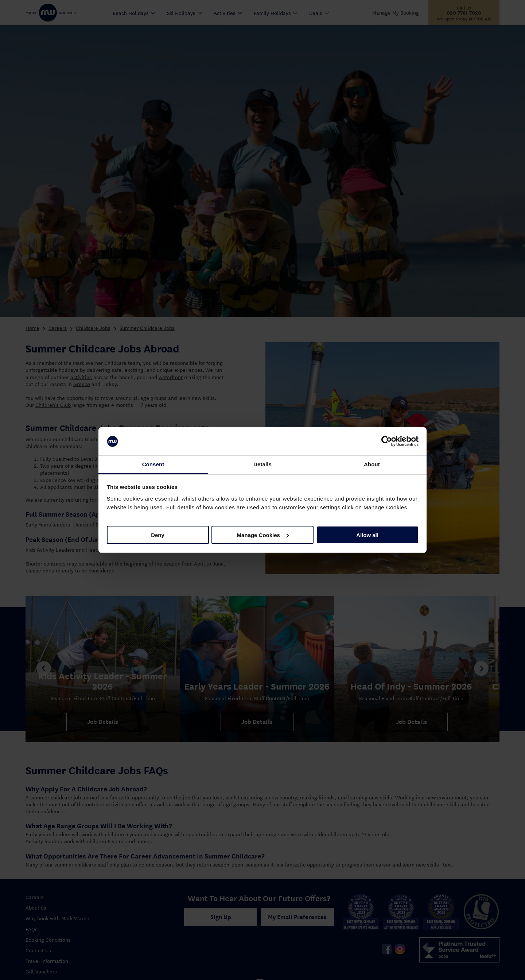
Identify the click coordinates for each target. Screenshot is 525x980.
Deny (158, 535)
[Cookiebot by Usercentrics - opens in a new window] (387, 441)
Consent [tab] (153, 464)
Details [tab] (262, 464)
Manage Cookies (263, 535)
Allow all (367, 535)
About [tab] (372, 464)
